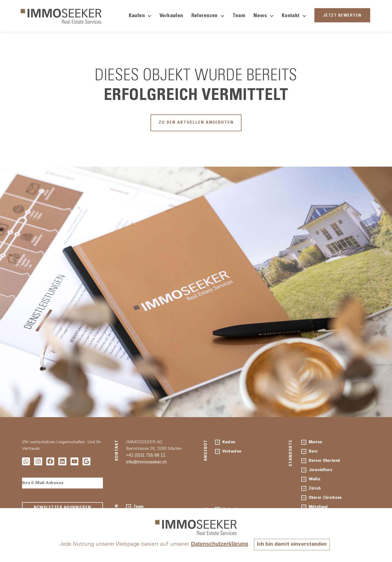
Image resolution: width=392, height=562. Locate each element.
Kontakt (294, 16)
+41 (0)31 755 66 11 (146, 456)
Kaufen (140, 16)
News (264, 16)
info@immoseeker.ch (146, 463)
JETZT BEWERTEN (342, 16)
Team (239, 16)
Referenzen (208, 16)
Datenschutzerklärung (218, 544)
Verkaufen (171, 16)
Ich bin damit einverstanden (292, 545)
